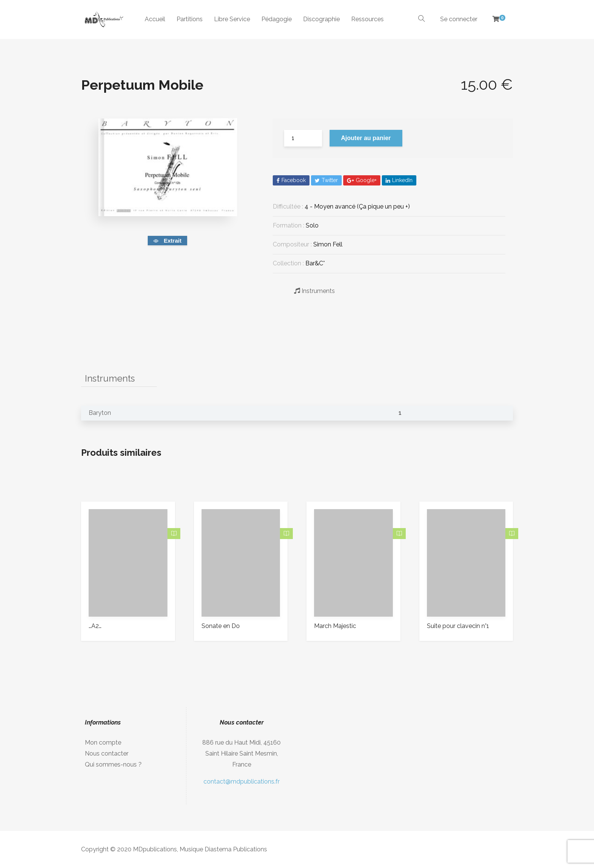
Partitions (190, 19)
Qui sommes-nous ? (113, 764)
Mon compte (103, 743)
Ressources (367, 19)
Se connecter (459, 19)
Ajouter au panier (366, 138)
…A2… (95, 626)
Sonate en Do (221, 626)
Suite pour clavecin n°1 (458, 626)
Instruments (314, 291)
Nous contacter (107, 753)
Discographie (321, 19)
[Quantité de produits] (303, 138)
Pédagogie (277, 19)
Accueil (155, 19)
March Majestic (335, 626)
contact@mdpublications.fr (242, 782)
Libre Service (232, 19)
